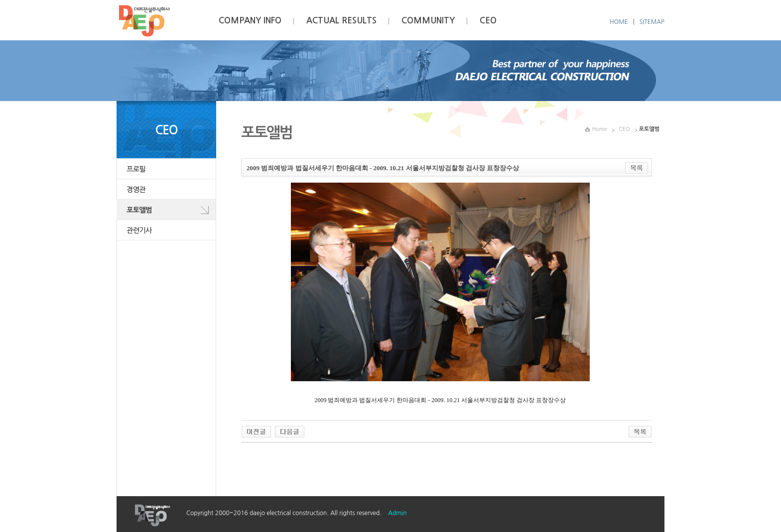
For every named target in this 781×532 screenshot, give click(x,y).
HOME (619, 22)
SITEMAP (652, 22)
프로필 (136, 169)
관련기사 (139, 230)
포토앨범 (139, 210)
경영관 (136, 190)
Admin (397, 513)
